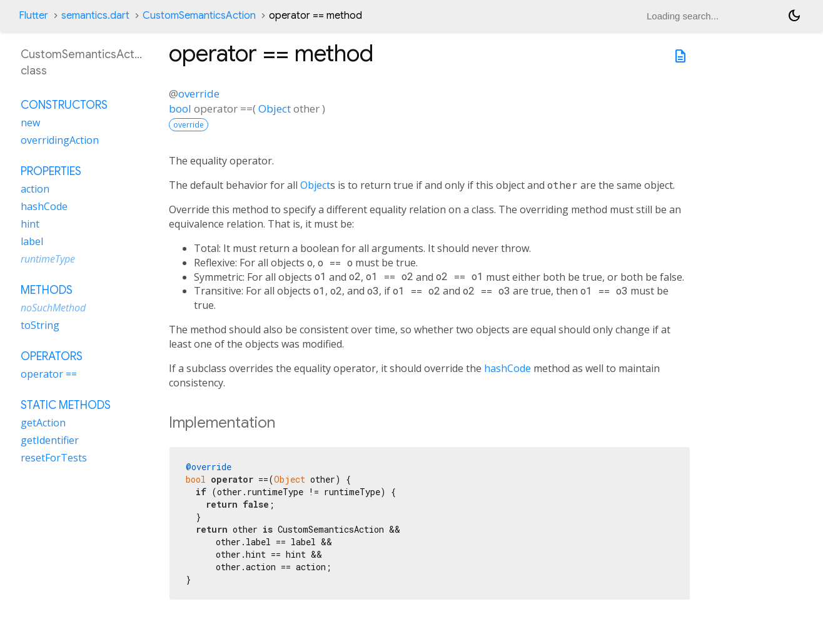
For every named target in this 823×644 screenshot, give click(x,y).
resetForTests (54, 458)
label (32, 241)
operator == (49, 374)
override (199, 93)
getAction (43, 423)
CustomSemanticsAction (199, 16)
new (30, 123)
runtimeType (48, 259)
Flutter (33, 16)
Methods (47, 290)
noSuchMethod (53, 308)
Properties (51, 171)
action (35, 189)
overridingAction (60, 140)
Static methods (66, 405)
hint (30, 224)
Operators (52, 356)
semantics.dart (95, 16)
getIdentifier (50, 440)
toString (40, 325)
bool (180, 108)
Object (275, 108)
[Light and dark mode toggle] (794, 16)
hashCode (507, 368)
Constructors (64, 105)
